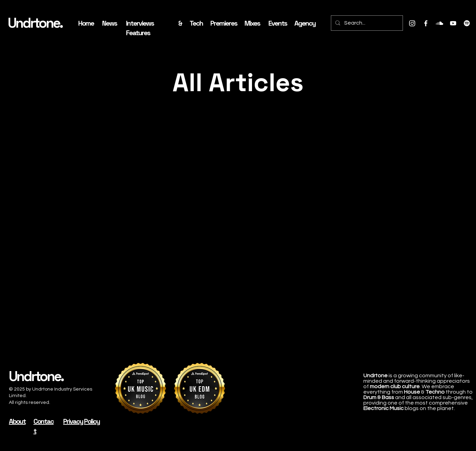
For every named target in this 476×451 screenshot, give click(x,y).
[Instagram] (412, 23)
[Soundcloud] (439, 23)
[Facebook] (426, 23)
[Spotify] (467, 23)
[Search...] (366, 23)
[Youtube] (453, 23)
